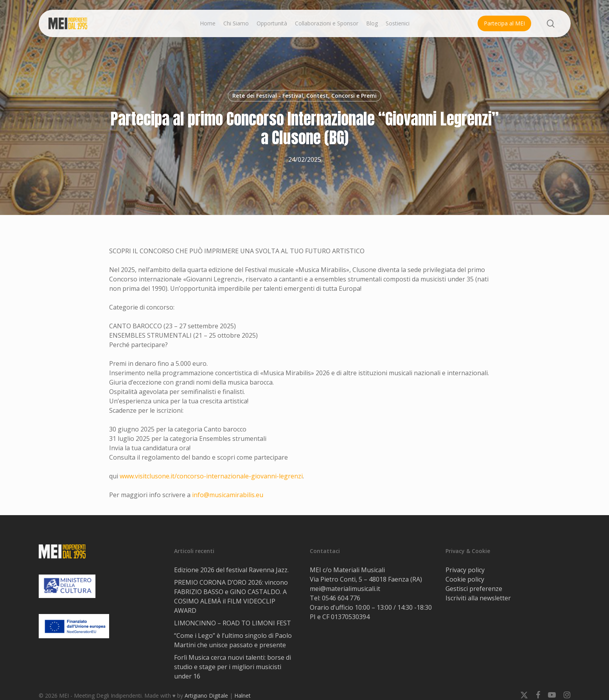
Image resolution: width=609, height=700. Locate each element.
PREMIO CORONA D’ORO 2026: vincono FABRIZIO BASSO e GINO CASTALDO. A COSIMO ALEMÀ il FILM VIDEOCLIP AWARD (231, 596)
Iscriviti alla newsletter (478, 598)
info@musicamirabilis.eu (228, 495)
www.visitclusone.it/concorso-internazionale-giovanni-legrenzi (211, 476)
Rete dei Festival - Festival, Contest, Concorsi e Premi (304, 96)
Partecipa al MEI (504, 23)
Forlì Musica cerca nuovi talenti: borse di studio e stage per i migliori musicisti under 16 (233, 667)
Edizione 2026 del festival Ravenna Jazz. (231, 570)
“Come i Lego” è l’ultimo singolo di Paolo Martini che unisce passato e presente (233, 640)
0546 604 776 (341, 598)
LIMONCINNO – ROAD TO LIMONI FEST (233, 623)
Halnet (243, 696)
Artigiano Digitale (206, 696)
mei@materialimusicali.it (345, 589)
